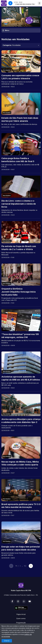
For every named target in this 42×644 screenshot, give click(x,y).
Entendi (7, 641)
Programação (21, 623)
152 (25, 566)
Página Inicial (21, 614)
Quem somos (21, 618)
